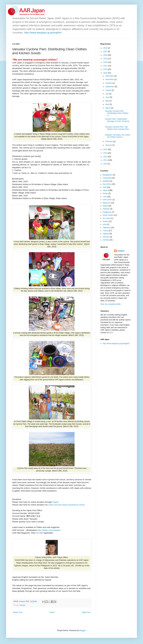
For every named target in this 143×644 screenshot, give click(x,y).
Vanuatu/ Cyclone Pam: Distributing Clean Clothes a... (117, 113)
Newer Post (18, 612)
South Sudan (108, 215)
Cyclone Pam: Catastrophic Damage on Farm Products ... (117, 121)
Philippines (107, 212)
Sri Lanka (107, 218)
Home (52, 612)
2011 (106, 160)
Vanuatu (22, 605)
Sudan (105, 221)
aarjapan (121, 251)
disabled (106, 181)
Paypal (55, 502)
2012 (106, 157)
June (108, 97)
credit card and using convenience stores (66, 505)
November (110, 79)
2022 (106, 48)
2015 (106, 73)
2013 (106, 153)
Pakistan (106, 209)
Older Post (86, 612)
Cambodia (107, 178)
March (108, 108)
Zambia (106, 240)
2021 (106, 52)
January (109, 145)
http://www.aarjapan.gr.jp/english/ (43, 33)
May (107, 101)
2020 (106, 55)
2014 (106, 149)
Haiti (105, 187)
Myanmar (106, 203)
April (107, 104)
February (109, 141)
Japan (105, 190)
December (110, 76)
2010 (106, 164)
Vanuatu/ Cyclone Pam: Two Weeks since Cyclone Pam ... (117, 129)
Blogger (82, 630)
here (38, 533)
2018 (106, 62)
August (109, 90)
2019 (106, 59)
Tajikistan (106, 228)
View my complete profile (111, 304)
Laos (105, 197)
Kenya (105, 193)
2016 (106, 69)
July (107, 94)
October (109, 83)
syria (105, 224)
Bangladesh (107, 175)
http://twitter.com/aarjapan (49, 530)
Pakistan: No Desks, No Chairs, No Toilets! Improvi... (118, 136)
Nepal (105, 206)
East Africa (107, 184)
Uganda (106, 234)
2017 (106, 66)
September (110, 87)
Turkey (105, 231)
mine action (107, 200)
